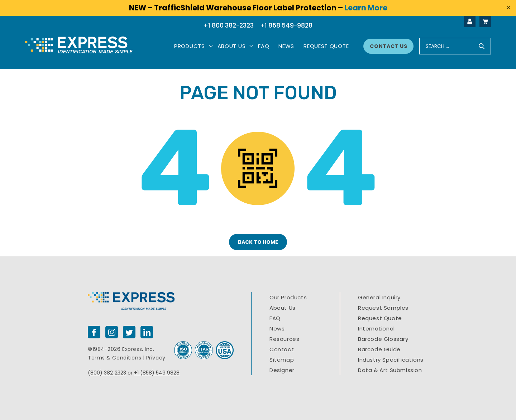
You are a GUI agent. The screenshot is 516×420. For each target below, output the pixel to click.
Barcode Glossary (383, 339)
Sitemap (282, 360)
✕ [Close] (508, 8)
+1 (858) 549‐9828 (157, 373)
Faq (264, 46)
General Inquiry (379, 297)
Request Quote (326, 46)
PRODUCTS (190, 46)
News (286, 46)
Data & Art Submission (390, 370)
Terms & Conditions (114, 358)
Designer (282, 370)
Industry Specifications (391, 360)
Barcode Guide (379, 349)
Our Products (288, 297)
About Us (232, 46)
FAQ (275, 318)
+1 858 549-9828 (286, 25)
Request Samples (383, 308)
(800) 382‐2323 (107, 373)
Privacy (156, 358)
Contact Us (388, 46)
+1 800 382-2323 (229, 25)
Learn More (366, 8)
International (376, 329)
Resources (284, 339)
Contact (282, 349)
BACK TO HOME (258, 242)
